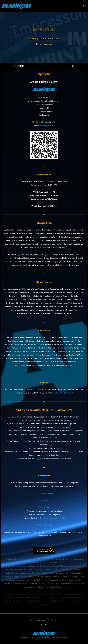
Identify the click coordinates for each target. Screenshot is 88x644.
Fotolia (44, 500)
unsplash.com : (44, 507)
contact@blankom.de (47, 126)
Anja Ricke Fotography (44, 525)
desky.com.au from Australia (53, 518)
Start (32, 620)
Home (39, 44)
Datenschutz (52, 620)
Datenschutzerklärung (64, 393)
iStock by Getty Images (44, 493)
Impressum (41, 620)
